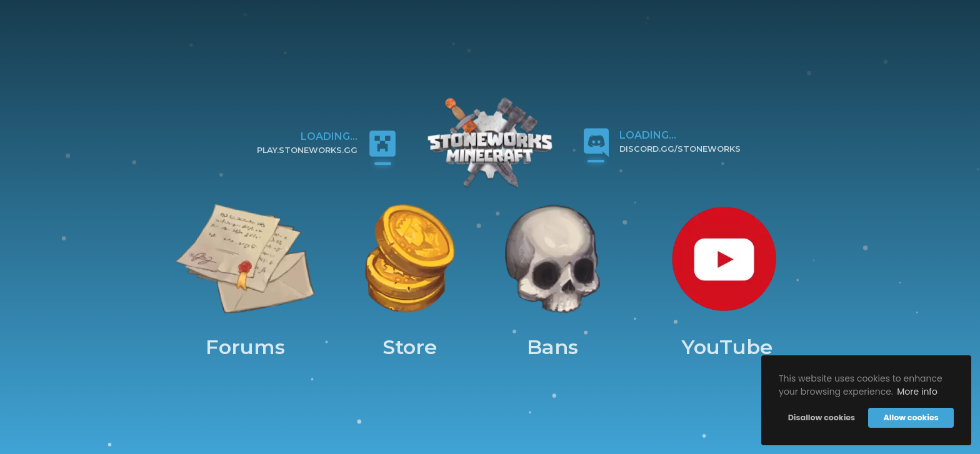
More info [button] (917, 392)
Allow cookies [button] (911, 417)
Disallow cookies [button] (822, 417)
